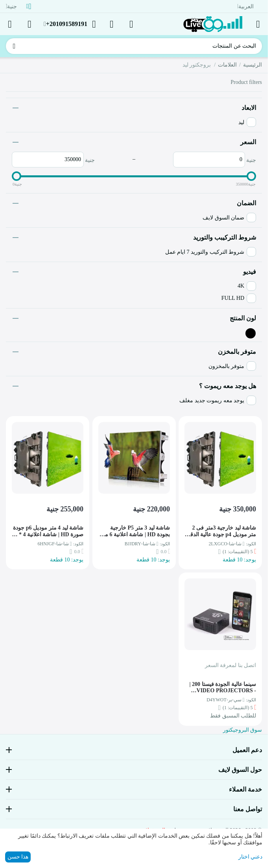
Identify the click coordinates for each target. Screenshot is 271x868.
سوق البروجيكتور (243, 730)
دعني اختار (251, 857)
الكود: (251, 544)
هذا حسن (18, 857)
